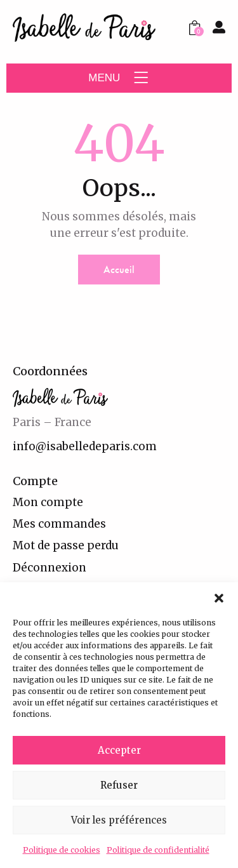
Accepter (119, 750)
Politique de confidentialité (158, 850)
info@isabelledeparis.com (85, 446)
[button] (219, 598)
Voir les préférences (119, 820)
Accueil (119, 270)
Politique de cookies (62, 850)
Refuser (119, 785)
